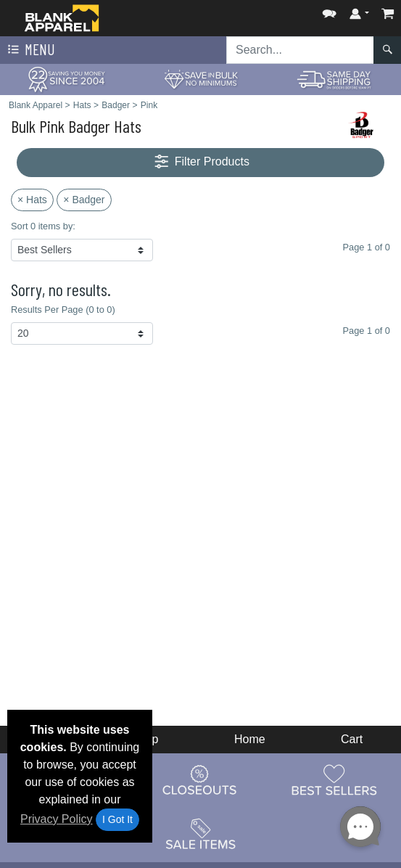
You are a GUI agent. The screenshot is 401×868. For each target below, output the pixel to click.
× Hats (32, 200)
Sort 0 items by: (43, 226)
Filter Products (200, 162)
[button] (329, 11)
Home (250, 739)
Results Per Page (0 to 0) (63, 310)
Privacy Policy (57, 819)
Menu (30, 50)
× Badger (84, 200)
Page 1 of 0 (367, 331)
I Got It (117, 819)
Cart (352, 739)
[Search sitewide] (300, 50)
